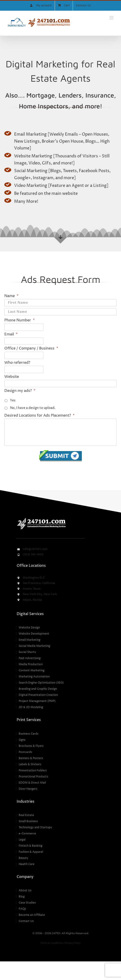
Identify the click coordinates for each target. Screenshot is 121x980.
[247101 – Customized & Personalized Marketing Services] (41, 518)
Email (11, 334)
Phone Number (19, 320)
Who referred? (17, 363)
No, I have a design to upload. (33, 408)
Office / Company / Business (31, 348)
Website (12, 377)
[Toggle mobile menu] (112, 18)
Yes (13, 400)
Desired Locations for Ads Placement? (39, 415)
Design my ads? (20, 391)
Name (11, 296)
